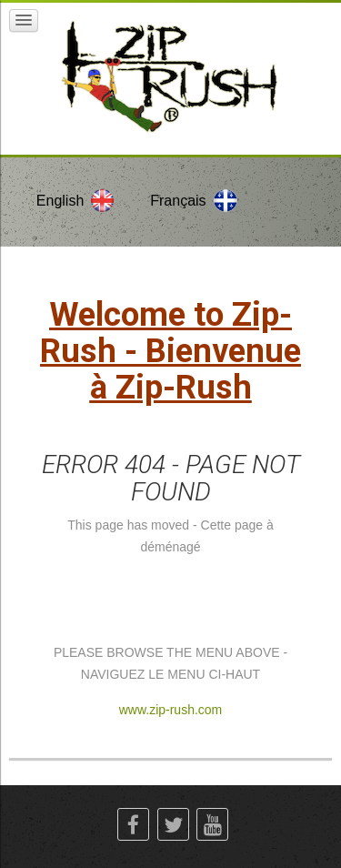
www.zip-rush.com (171, 710)
